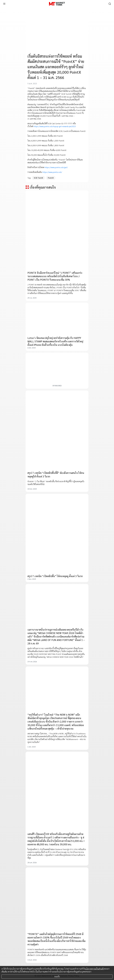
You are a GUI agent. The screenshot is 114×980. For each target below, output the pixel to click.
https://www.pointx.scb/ (52, 172)
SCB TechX (38, 178)
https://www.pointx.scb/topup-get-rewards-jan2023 (55, 126)
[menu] (4, 4)
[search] (110, 4)
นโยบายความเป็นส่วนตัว (95, 969)
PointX (51, 178)
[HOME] (57, 4)
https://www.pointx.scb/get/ (56, 167)
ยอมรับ (57, 976)
